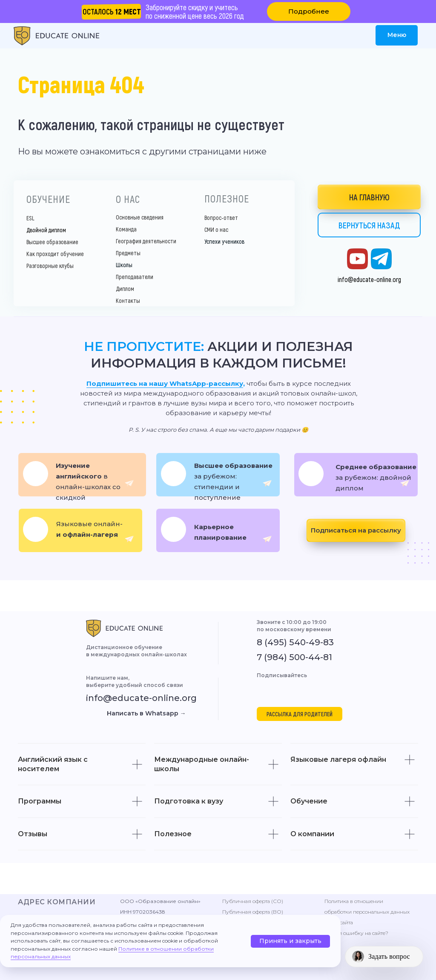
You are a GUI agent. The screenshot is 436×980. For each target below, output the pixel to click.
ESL (30, 218)
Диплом (125, 289)
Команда (126, 229)
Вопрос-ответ (221, 218)
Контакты (128, 301)
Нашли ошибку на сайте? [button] (356, 933)
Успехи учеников (224, 241)
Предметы (128, 253)
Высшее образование (52, 242)
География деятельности (146, 241)
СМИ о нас (216, 229)
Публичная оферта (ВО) (253, 912)
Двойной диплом (46, 230)
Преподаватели (135, 277)
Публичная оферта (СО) (253, 901)
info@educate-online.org (369, 279)
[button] (309, 11)
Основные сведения (140, 217)
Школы (124, 265)
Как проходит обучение (55, 254)
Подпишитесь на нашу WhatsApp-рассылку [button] (165, 383)
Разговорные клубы (50, 266)
